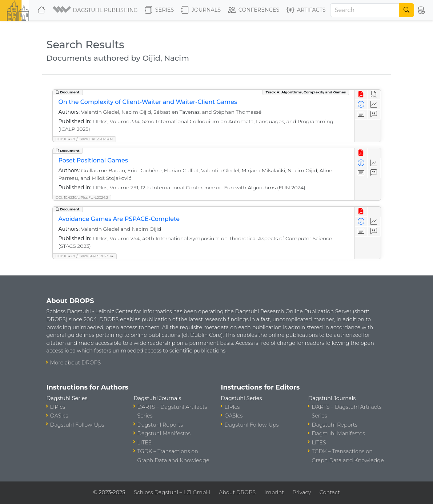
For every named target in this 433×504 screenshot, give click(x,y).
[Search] (365, 10)
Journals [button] (201, 10)
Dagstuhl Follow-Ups (77, 425)
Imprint (274, 492)
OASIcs (59, 416)
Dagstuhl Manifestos (164, 434)
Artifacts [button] (306, 10)
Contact (330, 492)
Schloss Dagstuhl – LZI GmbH (172, 492)
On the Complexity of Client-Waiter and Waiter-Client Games (148, 102)
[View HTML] (374, 95)
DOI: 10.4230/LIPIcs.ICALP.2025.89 (84, 139)
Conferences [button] (254, 10)
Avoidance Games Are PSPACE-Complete (119, 219)
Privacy (302, 492)
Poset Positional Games (93, 160)
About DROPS (237, 492)
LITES (145, 443)
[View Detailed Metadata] (361, 104)
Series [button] (159, 10)
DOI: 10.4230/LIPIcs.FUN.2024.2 (82, 197)
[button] (96, 10)
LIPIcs (58, 407)
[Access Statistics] (374, 104)
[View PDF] (361, 95)
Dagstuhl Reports (160, 425)
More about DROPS (76, 363)
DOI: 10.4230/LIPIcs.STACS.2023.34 (85, 256)
